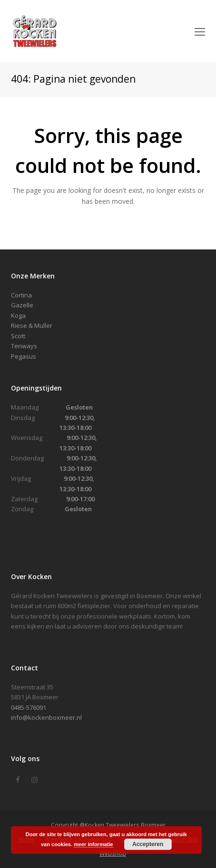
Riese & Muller (32, 325)
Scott (18, 336)
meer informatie (93, 844)
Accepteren (148, 844)
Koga (18, 315)
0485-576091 (29, 707)
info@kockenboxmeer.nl (46, 717)
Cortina (21, 295)
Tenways (24, 346)
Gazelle (22, 305)
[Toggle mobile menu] (200, 31)
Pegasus (24, 356)
